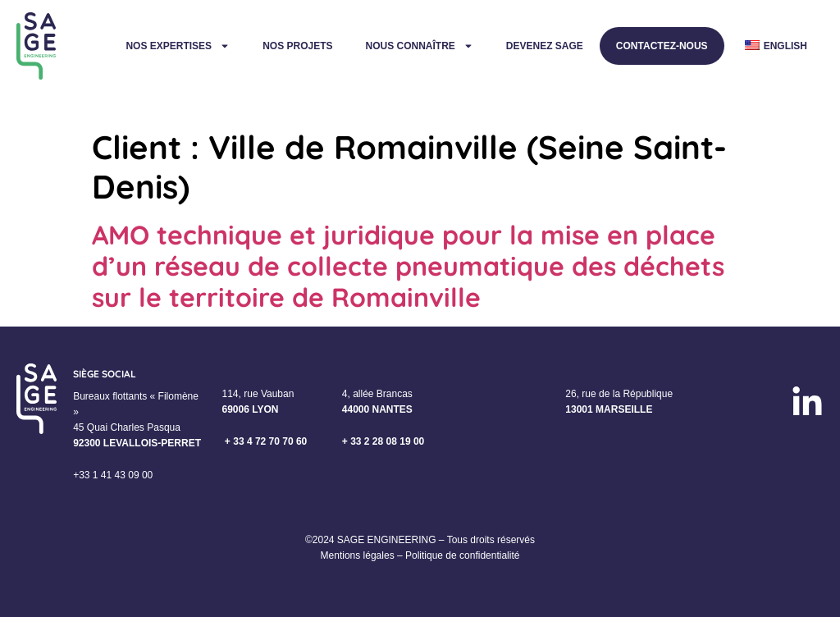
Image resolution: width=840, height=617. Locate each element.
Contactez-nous (662, 46)
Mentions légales (358, 555)
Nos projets (297, 46)
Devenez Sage (545, 46)
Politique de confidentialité (462, 555)
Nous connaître (419, 46)
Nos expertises (178, 46)
